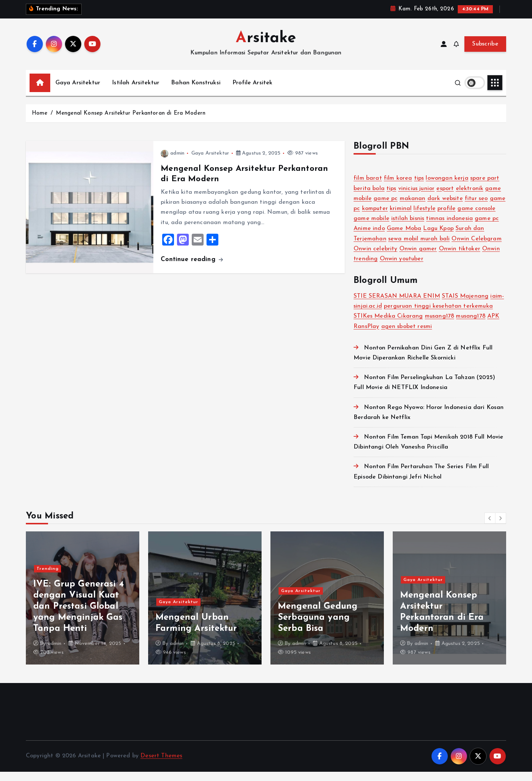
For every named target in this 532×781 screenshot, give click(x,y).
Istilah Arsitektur (136, 92)
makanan (413, 208)
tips (419, 188)
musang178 (439, 326)
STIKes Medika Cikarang (388, 326)
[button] (490, 527)
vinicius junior (416, 198)
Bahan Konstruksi (196, 92)
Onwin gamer (418, 258)
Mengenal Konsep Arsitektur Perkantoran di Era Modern (131, 123)
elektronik (470, 198)
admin (173, 163)
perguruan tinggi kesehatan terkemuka (438, 316)
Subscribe (485, 54)
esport (445, 198)
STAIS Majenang (465, 306)
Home (40, 123)
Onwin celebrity (375, 258)
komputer (375, 218)
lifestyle (424, 218)
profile (446, 218)
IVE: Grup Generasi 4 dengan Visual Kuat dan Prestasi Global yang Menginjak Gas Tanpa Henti (201, 616)
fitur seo (476, 208)
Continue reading (192, 269)
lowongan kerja (447, 188)
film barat (368, 188)
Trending (48, 578)
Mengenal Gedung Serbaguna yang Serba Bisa (440, 627)
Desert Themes (161, 765)
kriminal (401, 218)
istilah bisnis (408, 228)
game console (476, 218)
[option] (83, 607)
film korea (398, 188)
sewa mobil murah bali (419, 248)
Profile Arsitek (252, 92)
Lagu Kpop (438, 238)
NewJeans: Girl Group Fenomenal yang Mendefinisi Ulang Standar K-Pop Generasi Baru (79, 616)
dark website (445, 208)
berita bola (369, 198)
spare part (485, 188)
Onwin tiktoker (460, 258)
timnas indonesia (449, 228)
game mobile (371, 228)
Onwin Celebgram (476, 248)
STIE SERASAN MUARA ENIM (397, 306)
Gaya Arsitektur (78, 92)
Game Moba (404, 238)
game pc (386, 208)
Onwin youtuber (402, 268)
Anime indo (369, 238)
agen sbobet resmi (407, 336)
